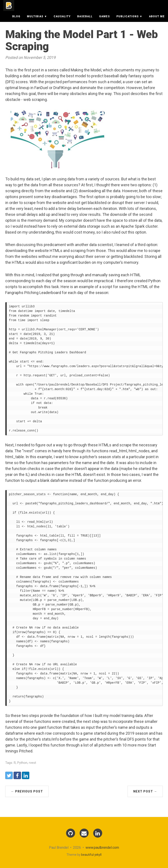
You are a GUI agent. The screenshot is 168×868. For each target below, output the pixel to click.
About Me (157, 21)
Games (104, 21)
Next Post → (145, 791)
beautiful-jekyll (91, 855)
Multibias (35, 21)
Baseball (85, 21)
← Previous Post (27, 791)
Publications (128, 21)
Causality (62, 21)
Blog (16, 21)
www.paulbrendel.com (102, 848)
